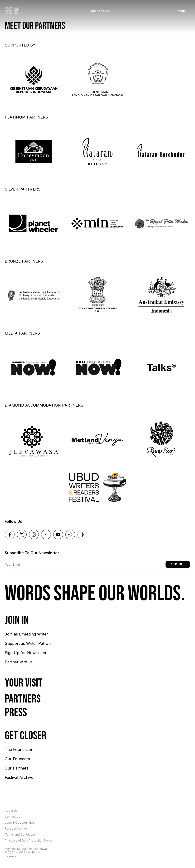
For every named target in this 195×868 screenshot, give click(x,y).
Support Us (99, 11)
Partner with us (19, 662)
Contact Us (12, 817)
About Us (11, 811)
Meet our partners (35, 26)
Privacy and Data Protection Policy (29, 840)
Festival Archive (19, 777)
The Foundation (19, 749)
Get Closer (26, 736)
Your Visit (24, 683)
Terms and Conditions (20, 834)
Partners (23, 699)
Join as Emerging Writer (26, 634)
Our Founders (17, 759)
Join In (17, 620)
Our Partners (17, 768)
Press (16, 713)
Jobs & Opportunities (20, 823)
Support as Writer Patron (28, 643)
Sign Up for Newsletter (26, 653)
